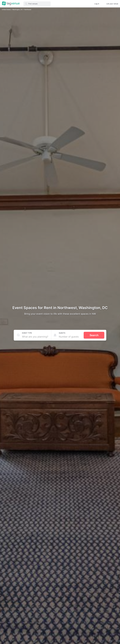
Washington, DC (18, 10)
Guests (62, 333)
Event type (27, 333)
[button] (37, 4)
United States (6, 10)
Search (94, 335)
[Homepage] (11, 4)
